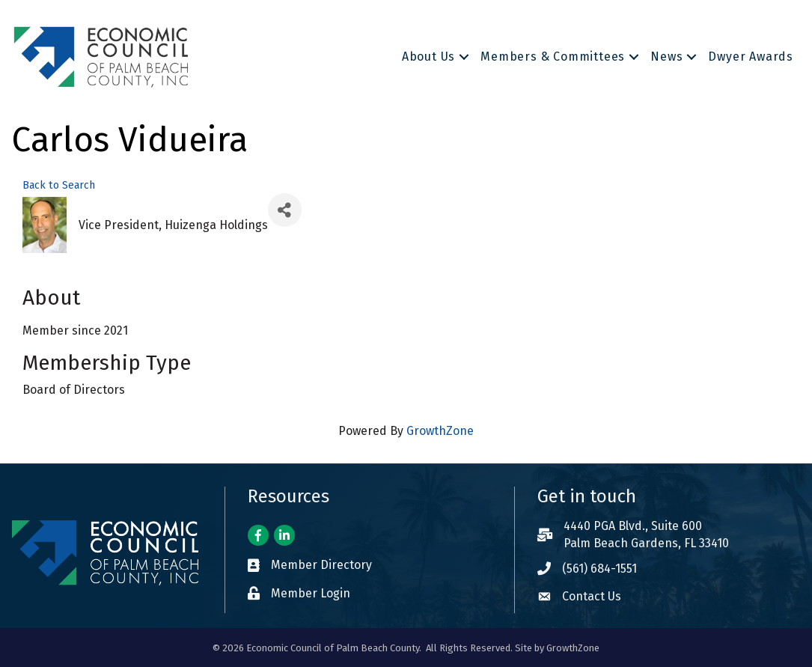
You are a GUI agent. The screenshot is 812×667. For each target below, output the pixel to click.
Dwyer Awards (751, 57)
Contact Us (592, 596)
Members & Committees (553, 57)
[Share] (285, 210)
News (666, 57)
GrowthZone (440, 431)
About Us (428, 57)
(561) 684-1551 (599, 569)
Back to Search (59, 185)
